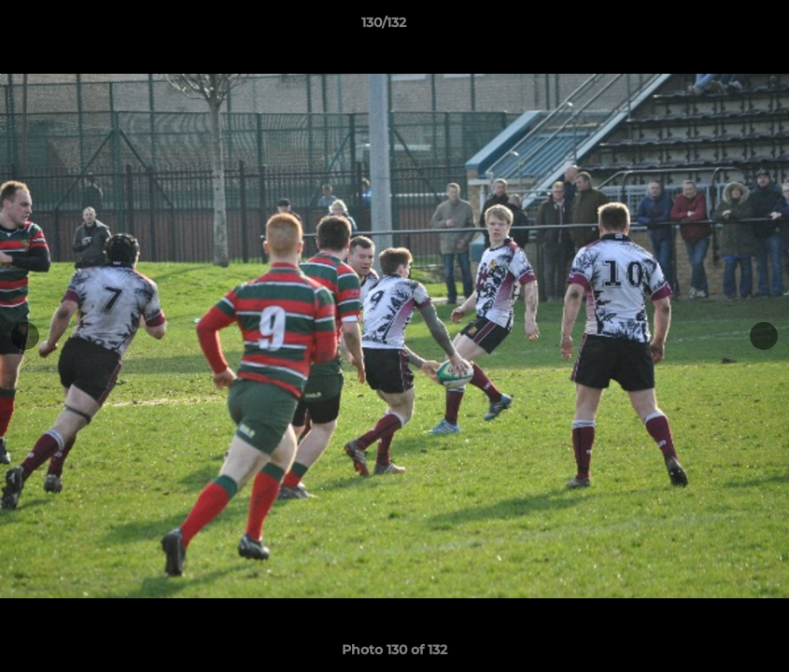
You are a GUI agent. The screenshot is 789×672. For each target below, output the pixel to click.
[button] (711, 27)
